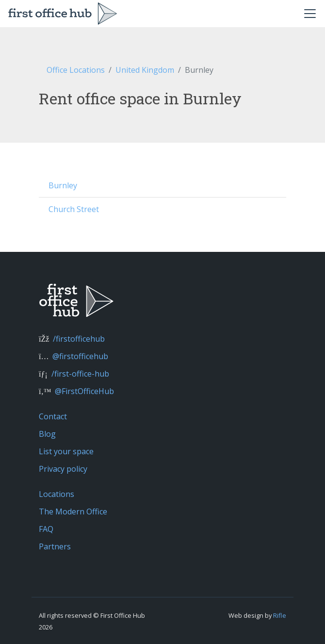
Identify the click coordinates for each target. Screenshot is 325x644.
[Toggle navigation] (310, 14)
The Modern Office (73, 512)
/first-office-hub (80, 374)
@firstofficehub (80, 356)
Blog (47, 434)
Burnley (63, 185)
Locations (57, 494)
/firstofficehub (79, 339)
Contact (53, 416)
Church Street (74, 209)
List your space (66, 451)
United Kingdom (145, 70)
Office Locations (76, 70)
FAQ (46, 529)
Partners (55, 546)
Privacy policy (63, 469)
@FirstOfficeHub (84, 391)
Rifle (280, 615)
